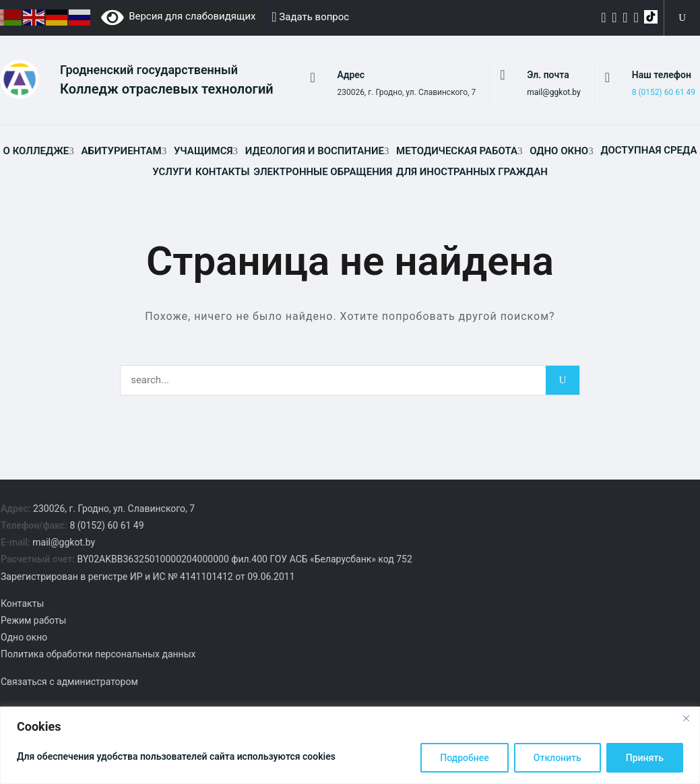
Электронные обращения (323, 173)
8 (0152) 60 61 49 (664, 93)
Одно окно (559, 152)
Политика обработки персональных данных (98, 655)
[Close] (686, 718)
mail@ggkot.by (554, 93)
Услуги (172, 173)
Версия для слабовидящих (179, 16)
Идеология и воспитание (315, 152)
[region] (350, 745)
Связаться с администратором (69, 682)
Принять (645, 758)
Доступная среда (648, 152)
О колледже (36, 152)
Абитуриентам (122, 152)
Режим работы (34, 622)
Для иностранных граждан (472, 173)
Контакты (223, 173)
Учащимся (203, 152)
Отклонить (558, 758)
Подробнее (465, 758)
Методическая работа (457, 152)
